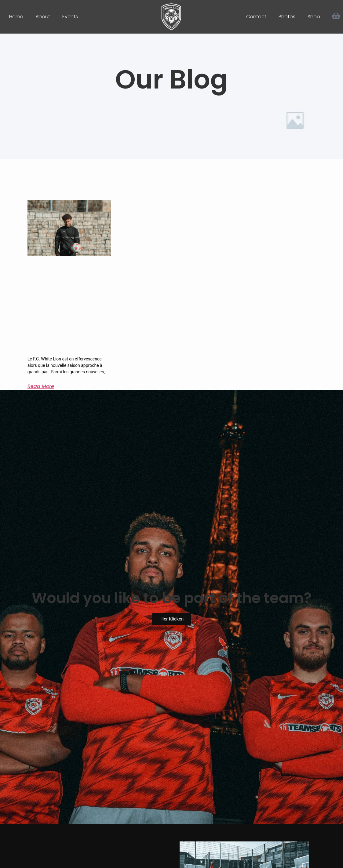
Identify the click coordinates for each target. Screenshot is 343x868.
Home (16, 17)
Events (70, 17)
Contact (256, 17)
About (43, 17)
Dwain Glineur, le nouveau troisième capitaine (61, 341)
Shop (314, 17)
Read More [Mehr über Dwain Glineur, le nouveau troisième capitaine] (41, 386)
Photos (287, 17)
